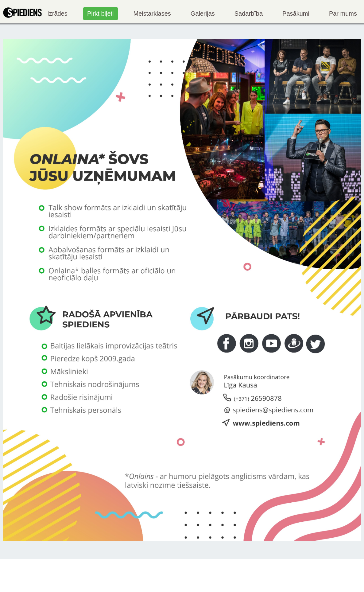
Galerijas (203, 14)
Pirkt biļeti (101, 14)
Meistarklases (152, 14)
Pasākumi (296, 14)
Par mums (343, 14)
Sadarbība (249, 14)
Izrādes (57, 14)
